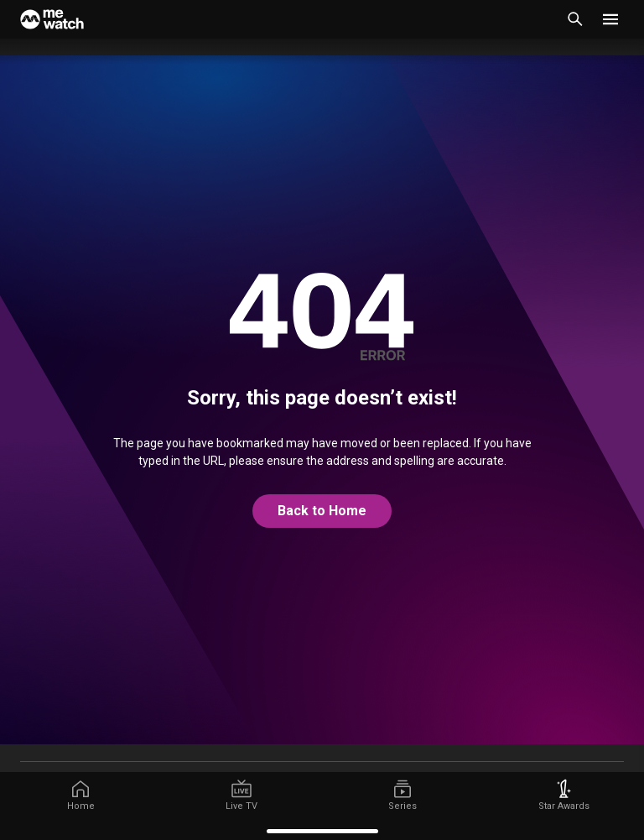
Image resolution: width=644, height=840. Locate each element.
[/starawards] (563, 796)
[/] (80, 796)
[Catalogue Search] (575, 19)
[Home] (52, 19)
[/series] (402, 796)
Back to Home (322, 511)
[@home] (322, 511)
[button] (610, 19)
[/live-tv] (241, 796)
